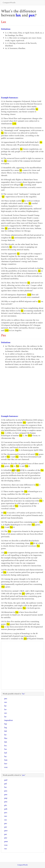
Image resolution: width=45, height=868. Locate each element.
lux (5, 749)
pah (6, 809)
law (6, 764)
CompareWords (9, 3)
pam (6, 841)
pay (6, 838)
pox (6, 791)
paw (6, 831)
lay (5, 756)
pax (32, 15)
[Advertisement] (22, 73)
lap (5, 724)
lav (5, 709)
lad (6, 753)
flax (6, 738)
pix (5, 805)
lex (5, 746)
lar (5, 706)
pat (6, 834)
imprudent (9, 720)
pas (6, 823)
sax (5, 713)
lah (5, 742)
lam (6, 760)
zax (6, 702)
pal (5, 784)
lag (6, 727)
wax (6, 767)
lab (6, 731)
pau (6, 802)
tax (5, 849)
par (6, 827)
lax (18, 15)
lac (5, 735)
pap (6, 798)
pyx (6, 812)
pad (6, 780)
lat (5, 717)
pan (6, 794)
